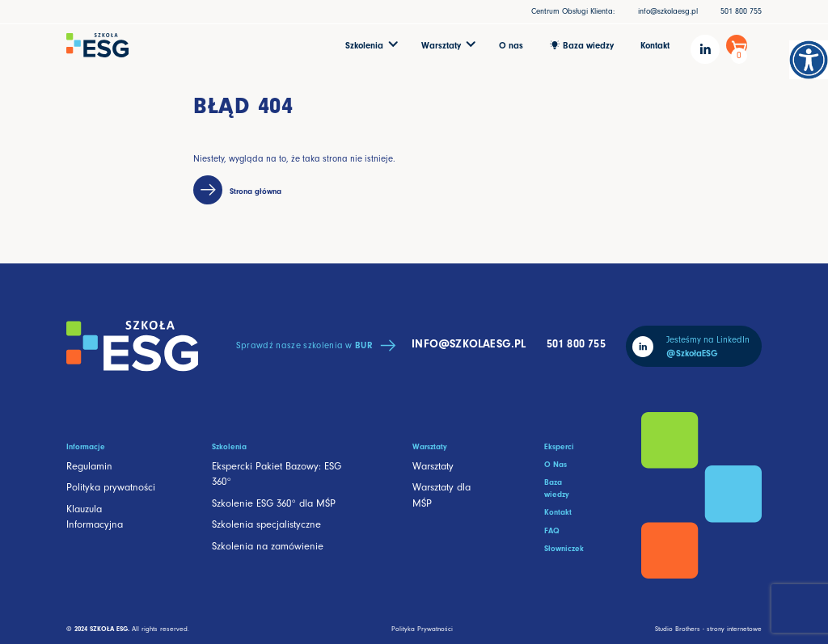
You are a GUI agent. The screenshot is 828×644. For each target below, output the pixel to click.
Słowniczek (564, 549)
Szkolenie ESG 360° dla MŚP (274, 503)
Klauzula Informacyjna (95, 517)
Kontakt (655, 46)
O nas (511, 46)
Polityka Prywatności (422, 629)
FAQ (552, 531)
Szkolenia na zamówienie (268, 546)
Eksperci (559, 447)
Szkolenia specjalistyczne (266, 524)
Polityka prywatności (111, 487)
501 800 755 (741, 11)
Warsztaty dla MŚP (441, 495)
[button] (370, 45)
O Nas (556, 465)
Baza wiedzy (557, 488)
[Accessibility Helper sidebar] (809, 60)
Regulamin (89, 466)
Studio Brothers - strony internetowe (708, 629)
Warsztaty (433, 466)
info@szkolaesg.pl (668, 11)
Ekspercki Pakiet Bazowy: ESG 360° (277, 474)
